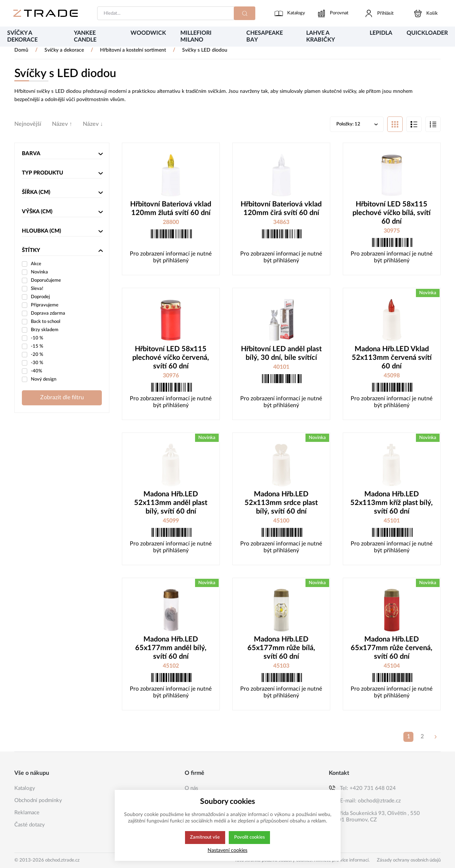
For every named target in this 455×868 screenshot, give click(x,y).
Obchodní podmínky (38, 800)
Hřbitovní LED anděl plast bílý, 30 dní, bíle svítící (281, 354)
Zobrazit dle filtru (62, 398)
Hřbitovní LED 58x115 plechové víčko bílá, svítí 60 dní (392, 214)
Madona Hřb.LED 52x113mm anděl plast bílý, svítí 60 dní (171, 504)
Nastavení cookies (227, 850)
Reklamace (27, 813)
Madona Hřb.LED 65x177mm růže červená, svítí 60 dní (392, 649)
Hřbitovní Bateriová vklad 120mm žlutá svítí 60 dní (171, 209)
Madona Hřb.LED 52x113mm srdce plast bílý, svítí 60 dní (281, 504)
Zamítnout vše (204, 838)
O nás (191, 788)
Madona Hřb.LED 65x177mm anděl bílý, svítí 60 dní (171, 649)
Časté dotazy (30, 825)
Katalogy (25, 788)
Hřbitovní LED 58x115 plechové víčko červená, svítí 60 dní (171, 358)
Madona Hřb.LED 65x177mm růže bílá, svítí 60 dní (281, 649)
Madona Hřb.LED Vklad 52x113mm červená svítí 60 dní (392, 358)
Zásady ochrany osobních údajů (409, 860)
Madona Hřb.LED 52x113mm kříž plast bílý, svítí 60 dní (392, 504)
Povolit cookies (250, 838)
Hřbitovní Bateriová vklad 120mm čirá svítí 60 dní (281, 209)
